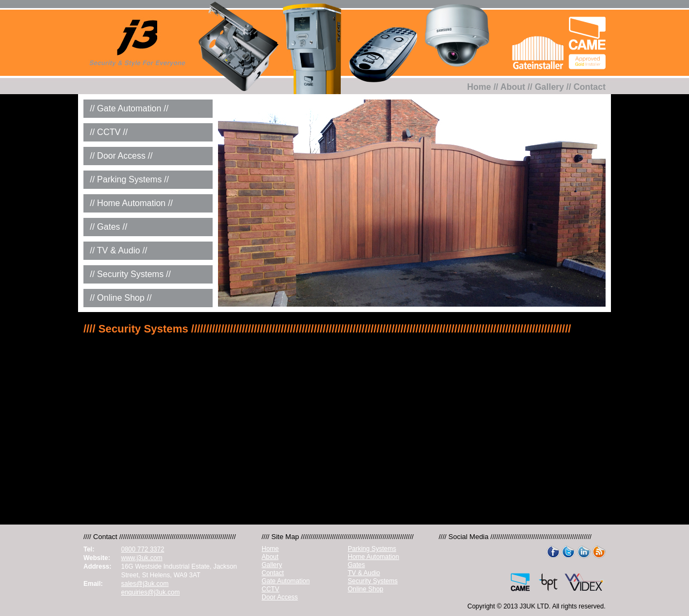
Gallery (549, 87)
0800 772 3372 (143, 549)
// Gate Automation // (129, 108)
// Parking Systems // (129, 179)
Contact (589, 87)
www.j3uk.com (142, 558)
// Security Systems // (130, 274)
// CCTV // (109, 132)
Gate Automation (286, 581)
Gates (356, 565)
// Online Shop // (121, 298)
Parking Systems (372, 549)
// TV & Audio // (118, 250)
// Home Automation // (131, 203)
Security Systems (373, 581)
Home (479, 87)
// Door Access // (121, 156)
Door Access (280, 597)
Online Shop (365, 589)
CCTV (270, 589)
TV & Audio (364, 573)
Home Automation (373, 557)
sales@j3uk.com (145, 584)
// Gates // (108, 227)
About (512, 87)
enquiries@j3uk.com (150, 592)
